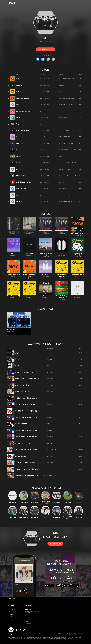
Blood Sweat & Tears (23, 130)
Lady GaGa (78, 517)
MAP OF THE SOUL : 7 (65, 169)
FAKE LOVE (20, 143)
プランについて (12, 612)
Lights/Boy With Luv (64, 117)
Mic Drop (19, 202)
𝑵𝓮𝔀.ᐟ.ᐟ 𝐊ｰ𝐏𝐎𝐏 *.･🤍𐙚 (22, 385)
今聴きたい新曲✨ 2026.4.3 (23, 392)
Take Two (13, 253)
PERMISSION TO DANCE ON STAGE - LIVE (78, 234)
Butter (18, 79)
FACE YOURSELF (64, 189)
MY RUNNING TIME (21, 424)
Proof (62, 253)
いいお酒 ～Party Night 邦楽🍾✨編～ (27, 411)
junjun (49, 353)
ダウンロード (12, 609)
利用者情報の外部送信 (63, 634)
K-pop (17, 366)
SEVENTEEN (79, 502)
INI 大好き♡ (50, 379)
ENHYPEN (34, 517)
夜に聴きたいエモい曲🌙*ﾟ (23, 443)
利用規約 (41, 634)
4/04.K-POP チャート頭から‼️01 (24, 372)
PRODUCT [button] (12, 606)
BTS (14, 599)
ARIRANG (45, 232)
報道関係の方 (28, 619)
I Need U (19, 163)
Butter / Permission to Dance (67, 79)
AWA (13, 332)
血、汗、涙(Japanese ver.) (24, 182)
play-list (18, 353)
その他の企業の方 (28, 624)
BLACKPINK (56, 517)
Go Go (18, 195)
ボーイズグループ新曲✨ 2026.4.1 (25, 463)
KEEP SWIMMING (13, 232)
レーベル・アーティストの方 (30, 621)
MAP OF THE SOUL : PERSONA (68, 111)
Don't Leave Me (21, 189)
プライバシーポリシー (50, 634)
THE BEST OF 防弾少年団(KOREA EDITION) (71, 130)
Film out (19, 156)
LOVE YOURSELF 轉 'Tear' (66, 143)
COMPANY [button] (29, 606)
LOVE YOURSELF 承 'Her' (66, 105)
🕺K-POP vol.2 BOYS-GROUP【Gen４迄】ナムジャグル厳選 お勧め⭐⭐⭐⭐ (38, 476)
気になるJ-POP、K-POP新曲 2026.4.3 (26, 405)
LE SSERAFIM (57, 502)
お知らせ (11, 615)
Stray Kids (34, 502)
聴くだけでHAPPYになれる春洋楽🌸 (26, 450)
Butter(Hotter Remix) (13, 296)
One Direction (23, 517)
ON (17, 169)
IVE (46, 517)
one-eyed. (50, 359)
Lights (18, 118)
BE (77, 296)
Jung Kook (12, 517)
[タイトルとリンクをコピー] (48, 59)
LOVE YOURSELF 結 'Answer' (67, 137)
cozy (48, 411)
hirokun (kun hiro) (52, 476)
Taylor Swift (68, 502)
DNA (18, 105)
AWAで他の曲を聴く (55, 544)
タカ (48, 366)
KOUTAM (50, 424)
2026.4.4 (18, 359)
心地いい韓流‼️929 (21, 456)
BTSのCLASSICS (13, 330)
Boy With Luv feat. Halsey (24, 111)
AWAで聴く (45, 49)
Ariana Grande (23, 502)
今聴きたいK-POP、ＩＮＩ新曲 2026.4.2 (26, 417)
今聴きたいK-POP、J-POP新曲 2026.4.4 (27, 379)
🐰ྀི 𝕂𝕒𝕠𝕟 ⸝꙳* (51, 385)
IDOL (18, 137)
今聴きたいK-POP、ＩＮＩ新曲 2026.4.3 (26, 398)
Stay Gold (19, 124)
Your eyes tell (20, 176)
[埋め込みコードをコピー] (53, 59)
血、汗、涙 (62, 182)
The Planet (29, 253)
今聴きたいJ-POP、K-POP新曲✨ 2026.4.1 (28, 469)
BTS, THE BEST (45, 275)
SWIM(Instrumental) (29, 232)
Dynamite (19, 85)
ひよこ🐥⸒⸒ (50, 443)
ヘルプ (10, 617)
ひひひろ (50, 372)
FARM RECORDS (52, 450)
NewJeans (12, 502)
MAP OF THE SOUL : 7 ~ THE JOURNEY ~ (70, 176)
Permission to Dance (23, 98)
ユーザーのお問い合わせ (30, 617)
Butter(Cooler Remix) (78, 275)
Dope (18, 150)
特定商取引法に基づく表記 (77, 634)
